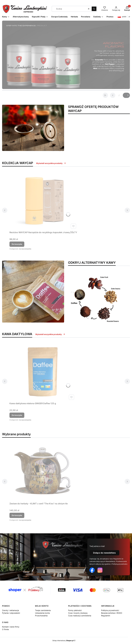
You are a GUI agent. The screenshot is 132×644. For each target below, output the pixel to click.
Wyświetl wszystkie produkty (51, 163)
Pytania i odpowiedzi (11, 613)
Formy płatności (75, 610)
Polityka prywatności (110, 610)
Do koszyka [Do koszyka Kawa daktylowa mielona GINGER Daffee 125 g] (17, 415)
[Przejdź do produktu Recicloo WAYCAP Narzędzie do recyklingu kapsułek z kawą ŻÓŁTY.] (43, 200)
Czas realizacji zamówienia (80, 616)
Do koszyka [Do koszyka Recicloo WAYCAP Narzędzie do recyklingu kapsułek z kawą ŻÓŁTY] (17, 244)
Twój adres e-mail (97, 546)
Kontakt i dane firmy (11, 627)
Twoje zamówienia (43, 610)
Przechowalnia (41, 616)
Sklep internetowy (63, 641)
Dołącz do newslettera (104, 553)
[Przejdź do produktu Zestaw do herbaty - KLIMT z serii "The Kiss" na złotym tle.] (42, 472)
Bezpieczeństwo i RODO (112, 613)
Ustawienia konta (42, 613)
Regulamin (106, 616)
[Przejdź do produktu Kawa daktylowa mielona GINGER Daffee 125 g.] (42, 371)
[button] (94, 9)
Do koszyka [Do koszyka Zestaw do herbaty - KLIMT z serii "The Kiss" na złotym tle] (17, 515)
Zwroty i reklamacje (11, 610)
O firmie (5, 629)
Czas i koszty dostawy (78, 613)
